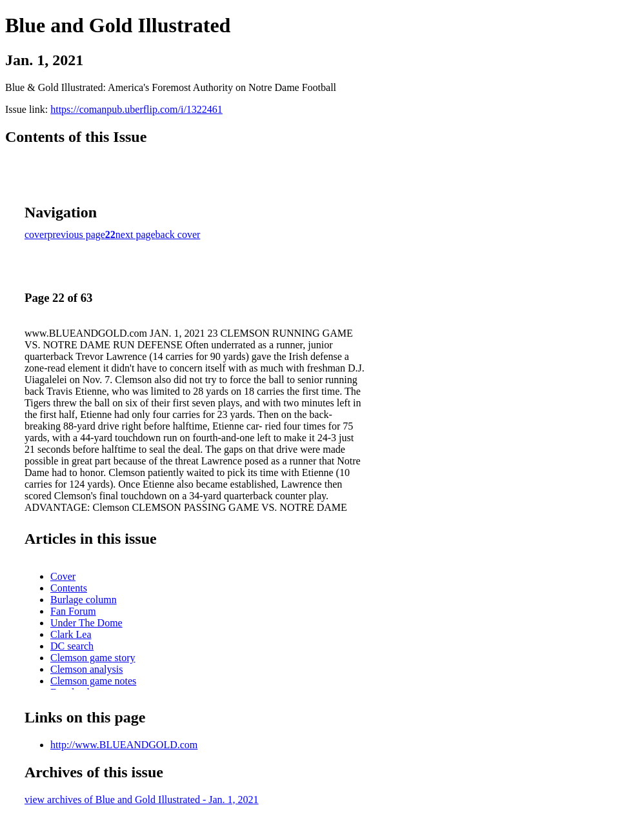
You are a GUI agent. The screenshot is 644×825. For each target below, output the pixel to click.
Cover (63, 576)
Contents (69, 588)
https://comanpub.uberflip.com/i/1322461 (136, 109)
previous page (76, 234)
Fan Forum (73, 611)
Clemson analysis (86, 669)
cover (36, 234)
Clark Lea (71, 634)
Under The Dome (86, 623)
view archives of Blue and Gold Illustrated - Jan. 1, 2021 (142, 800)
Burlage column (84, 600)
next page (136, 234)
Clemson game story (93, 658)
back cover (178, 234)
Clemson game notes (93, 681)
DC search (72, 646)
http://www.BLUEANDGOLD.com (124, 745)
